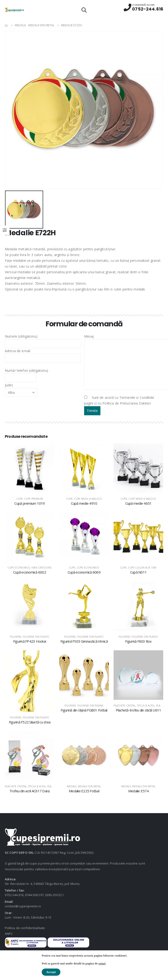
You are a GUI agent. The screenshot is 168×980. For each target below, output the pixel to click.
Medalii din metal (89, 786)
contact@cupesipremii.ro (23, 906)
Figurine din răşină (90, 706)
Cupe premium (34, 499)
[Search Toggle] (84, 10)
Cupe (20, 499)
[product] (30, 468)
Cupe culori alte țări (142, 568)
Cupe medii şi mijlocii (88, 499)
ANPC (9, 934)
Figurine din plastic (36, 637)
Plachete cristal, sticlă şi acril (134, 706)
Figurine (16, 637)
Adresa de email (43, 354)
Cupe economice (19, 568)
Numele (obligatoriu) (43, 340)
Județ (21, 389)
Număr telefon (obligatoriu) (26, 374)
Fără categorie (41, 568)
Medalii (72, 786)
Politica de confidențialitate (25, 928)
